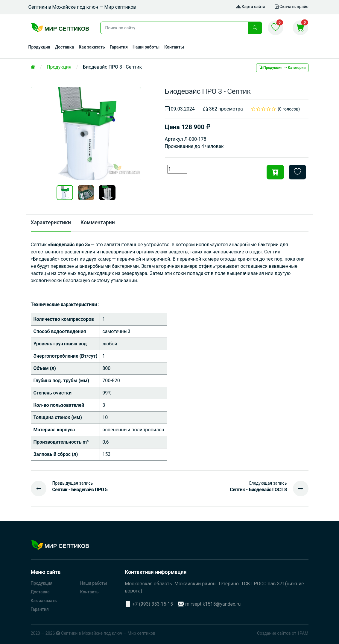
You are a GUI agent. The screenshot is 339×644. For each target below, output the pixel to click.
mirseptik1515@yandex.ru (213, 604)
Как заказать (92, 47)
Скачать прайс (292, 7)
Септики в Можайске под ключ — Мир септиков (108, 633)
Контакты (174, 47)
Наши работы (146, 47)
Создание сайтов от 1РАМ (283, 633)
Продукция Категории (282, 68)
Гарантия (119, 47)
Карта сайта (251, 7)
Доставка (64, 47)
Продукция (39, 47)
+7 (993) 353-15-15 (153, 604)
